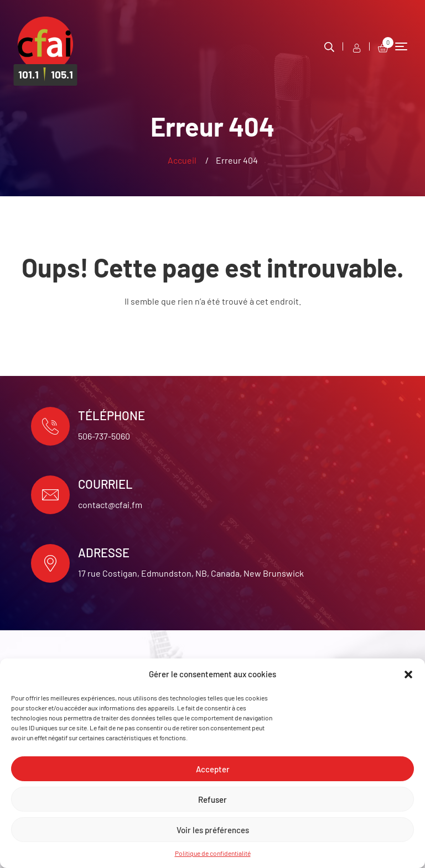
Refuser (212, 799)
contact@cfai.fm (110, 504)
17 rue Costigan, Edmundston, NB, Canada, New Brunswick (191, 573)
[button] (408, 674)
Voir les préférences (213, 830)
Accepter (213, 769)
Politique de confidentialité (213, 853)
